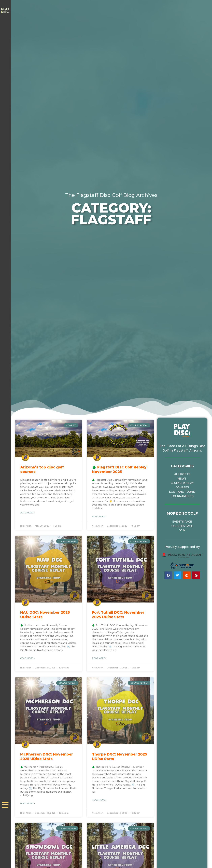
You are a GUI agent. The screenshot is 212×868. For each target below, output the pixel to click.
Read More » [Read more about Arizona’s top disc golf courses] (27, 513)
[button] (168, 575)
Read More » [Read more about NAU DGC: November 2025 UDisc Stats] (27, 658)
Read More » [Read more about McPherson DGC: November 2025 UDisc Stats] (27, 804)
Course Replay (182, 483)
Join (182, 530)
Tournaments (182, 496)
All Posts (182, 474)
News (182, 479)
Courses (182, 487)
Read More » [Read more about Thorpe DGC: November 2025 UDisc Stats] (99, 800)
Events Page (182, 522)
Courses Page (182, 526)
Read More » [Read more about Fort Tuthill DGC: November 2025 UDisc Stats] (99, 658)
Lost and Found (182, 492)
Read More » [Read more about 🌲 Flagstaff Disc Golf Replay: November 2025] (99, 516)
